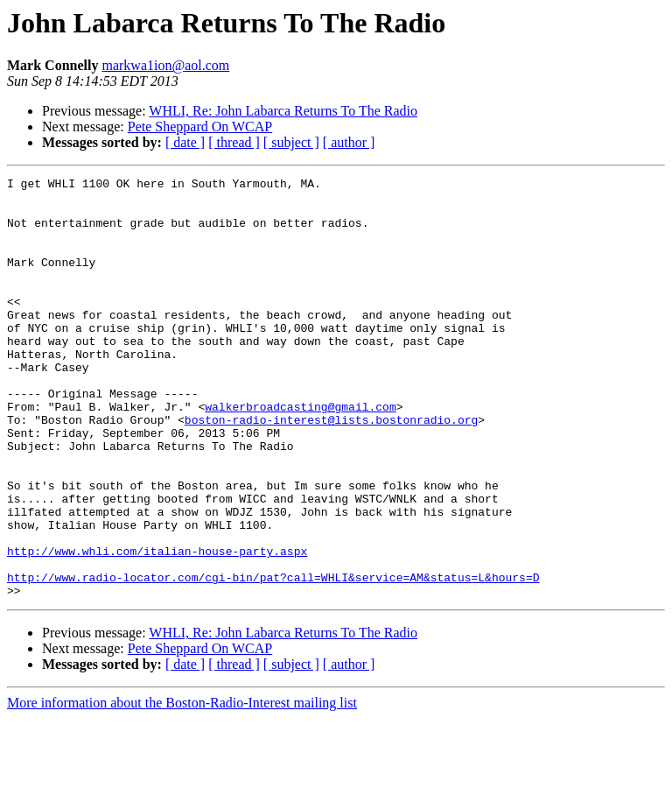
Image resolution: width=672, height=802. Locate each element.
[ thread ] (234, 142)
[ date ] (185, 142)
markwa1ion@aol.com (165, 65)
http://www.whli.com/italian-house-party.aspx (157, 627)
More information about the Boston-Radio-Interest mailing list (182, 787)
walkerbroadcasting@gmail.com (300, 454)
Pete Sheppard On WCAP (200, 127)
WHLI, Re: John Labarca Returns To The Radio (283, 111)
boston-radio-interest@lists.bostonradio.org (331, 469)
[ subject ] (291, 142)
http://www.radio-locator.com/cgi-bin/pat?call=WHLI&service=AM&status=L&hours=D (273, 658)
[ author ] (349, 142)
